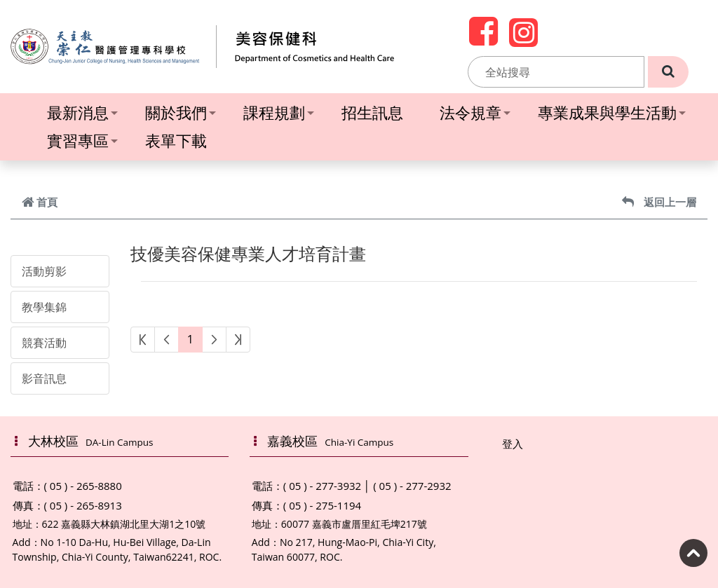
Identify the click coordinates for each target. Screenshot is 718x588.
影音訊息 (44, 378)
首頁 (40, 202)
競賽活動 (44, 343)
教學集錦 (44, 307)
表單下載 (176, 140)
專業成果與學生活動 (612, 112)
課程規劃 (279, 112)
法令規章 (475, 112)
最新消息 (82, 112)
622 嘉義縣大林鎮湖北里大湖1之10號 (124, 524)
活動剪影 (44, 271)
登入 (513, 444)
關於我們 (181, 112)
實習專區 (82, 140)
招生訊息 (372, 112)
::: (460, 72)
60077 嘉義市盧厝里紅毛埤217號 (354, 524)
